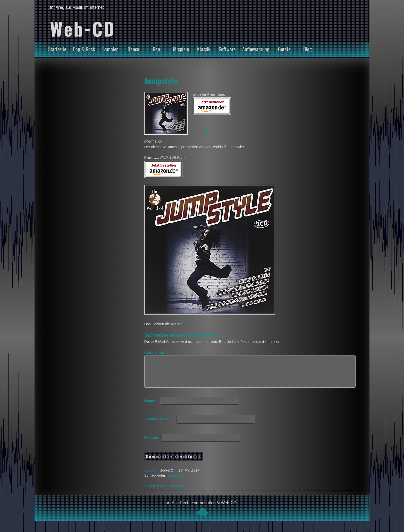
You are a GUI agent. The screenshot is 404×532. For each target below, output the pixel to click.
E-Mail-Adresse (159, 425)
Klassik (204, 49)
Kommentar (155, 352)
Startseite (57, 49)
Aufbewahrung (256, 49)
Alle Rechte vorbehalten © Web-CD (204, 514)
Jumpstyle (161, 81)
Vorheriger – (157, 492)
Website (151, 444)
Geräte (284, 49)
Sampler (110, 49)
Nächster (179, 492)
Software (227, 49)
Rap (156, 49)
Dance (133, 49)
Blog (308, 49)
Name (150, 407)
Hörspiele (180, 49)
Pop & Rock (84, 49)
